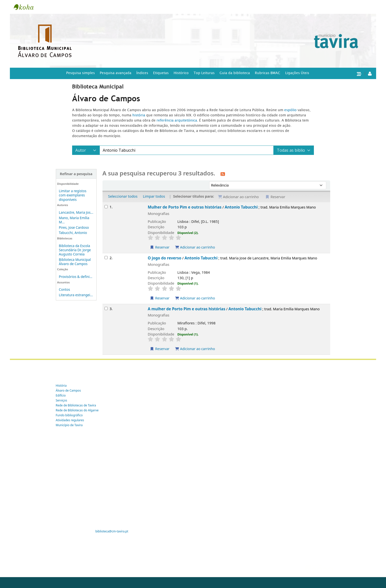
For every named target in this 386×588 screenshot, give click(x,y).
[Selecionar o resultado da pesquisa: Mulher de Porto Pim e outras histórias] (106, 207)
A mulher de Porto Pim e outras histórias (186, 309)
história (139, 115)
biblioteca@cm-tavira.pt (112, 531)
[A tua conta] (370, 73)
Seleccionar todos (123, 196)
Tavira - (26, 7)
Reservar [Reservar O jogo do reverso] (160, 298)
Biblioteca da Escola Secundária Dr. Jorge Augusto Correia (75, 250)
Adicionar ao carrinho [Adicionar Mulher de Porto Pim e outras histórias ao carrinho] (195, 247)
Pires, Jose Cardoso (74, 227)
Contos (64, 289)
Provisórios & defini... (75, 277)
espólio (291, 110)
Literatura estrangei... (76, 295)
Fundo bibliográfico (69, 415)
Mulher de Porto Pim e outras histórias (185, 207)
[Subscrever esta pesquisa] (223, 174)
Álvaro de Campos (68, 390)
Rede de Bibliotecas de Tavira (76, 405)
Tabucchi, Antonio (73, 233)
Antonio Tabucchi (241, 207)
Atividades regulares (70, 420)
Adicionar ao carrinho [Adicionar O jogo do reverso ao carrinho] (195, 298)
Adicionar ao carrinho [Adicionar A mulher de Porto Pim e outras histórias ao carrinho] (195, 349)
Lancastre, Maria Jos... (76, 212)
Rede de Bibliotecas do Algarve (77, 410)
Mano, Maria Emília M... (74, 220)
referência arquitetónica (177, 120)
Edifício (61, 395)
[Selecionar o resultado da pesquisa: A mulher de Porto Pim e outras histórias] (106, 308)
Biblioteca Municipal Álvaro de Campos (75, 262)
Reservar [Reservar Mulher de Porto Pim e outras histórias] (160, 247)
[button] (359, 74)
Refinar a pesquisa (76, 174)
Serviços (61, 400)
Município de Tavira (69, 425)
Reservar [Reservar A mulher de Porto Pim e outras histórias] (160, 349)
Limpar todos (154, 196)
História (61, 386)
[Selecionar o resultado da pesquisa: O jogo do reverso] (106, 258)
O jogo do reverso (164, 258)
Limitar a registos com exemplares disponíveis (72, 195)
